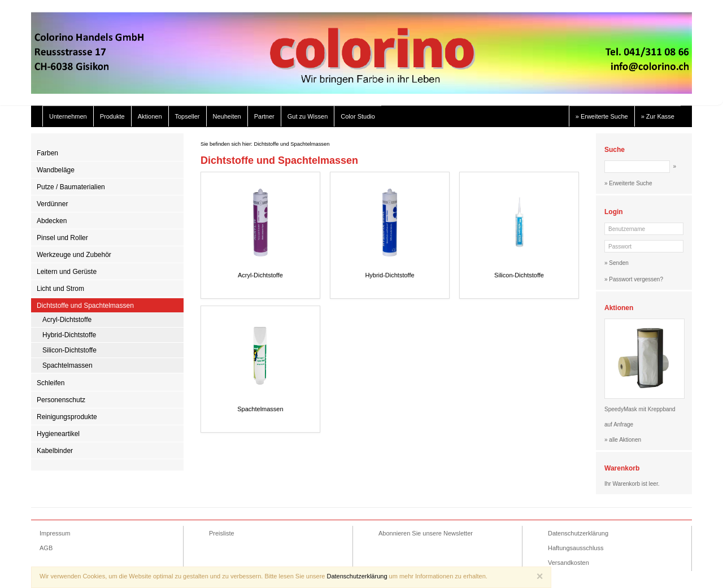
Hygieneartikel (58, 434)
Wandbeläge (56, 170)
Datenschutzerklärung (578, 533)
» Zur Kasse (658, 116)
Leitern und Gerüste (67, 272)
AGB (46, 548)
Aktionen (150, 116)
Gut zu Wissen (308, 116)
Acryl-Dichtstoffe (67, 320)
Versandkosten (569, 563)
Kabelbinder (55, 451)
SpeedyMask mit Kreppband (640, 409)
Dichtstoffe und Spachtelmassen (85, 306)
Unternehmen (68, 116)
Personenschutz (61, 400)
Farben (47, 153)
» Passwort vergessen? (634, 279)
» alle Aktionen (623, 440)
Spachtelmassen (67, 365)
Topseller (188, 116)
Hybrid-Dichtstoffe (69, 335)
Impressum (55, 533)
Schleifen (51, 383)
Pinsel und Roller (62, 238)
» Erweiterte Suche (602, 116)
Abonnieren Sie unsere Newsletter (426, 533)
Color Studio (358, 116)
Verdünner (52, 204)
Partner (264, 116)
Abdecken (52, 221)
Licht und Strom (60, 289)
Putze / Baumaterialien (71, 187)
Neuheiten (227, 116)
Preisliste (222, 533)
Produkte (112, 116)
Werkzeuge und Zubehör (74, 255)
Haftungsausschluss (576, 548)
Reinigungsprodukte (67, 417)
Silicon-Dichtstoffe (69, 350)
